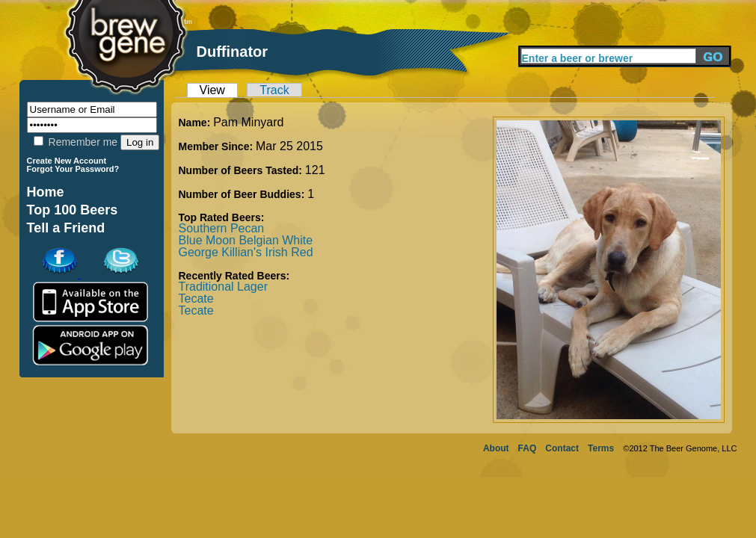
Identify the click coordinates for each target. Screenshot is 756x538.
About (496, 448)
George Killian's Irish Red (246, 252)
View (212, 90)
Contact (562, 448)
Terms (601, 448)
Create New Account (67, 161)
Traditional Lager (223, 287)
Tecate (196, 299)
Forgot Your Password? (73, 169)
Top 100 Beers (73, 210)
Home (46, 192)
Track (274, 90)
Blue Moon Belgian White (246, 240)
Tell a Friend (66, 228)
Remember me (76, 142)
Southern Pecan (222, 228)
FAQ (528, 448)
